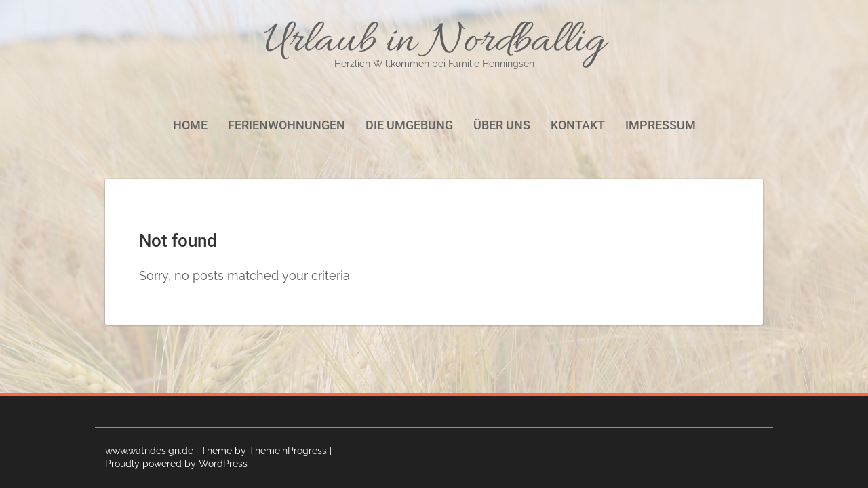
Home (190, 125)
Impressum (660, 125)
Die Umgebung (409, 125)
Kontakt (578, 125)
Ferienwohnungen (287, 125)
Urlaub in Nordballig (434, 42)
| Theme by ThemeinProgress (261, 451)
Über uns (502, 125)
